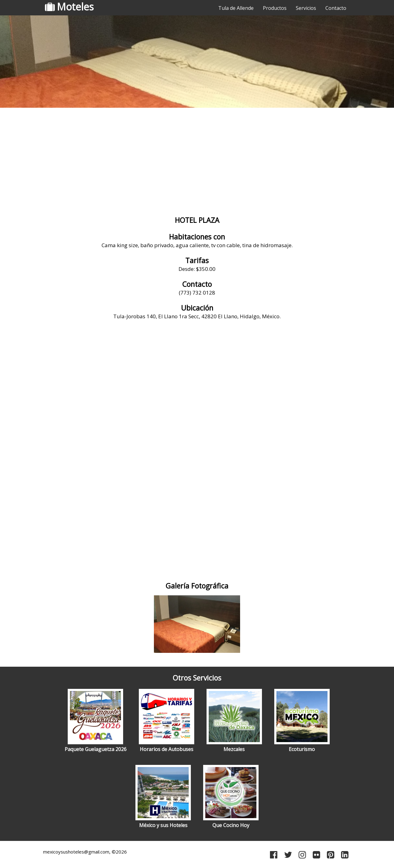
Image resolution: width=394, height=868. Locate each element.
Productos (275, 8)
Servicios (306, 8)
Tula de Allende (236, 8)
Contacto (336, 8)
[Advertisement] (197, 159)
